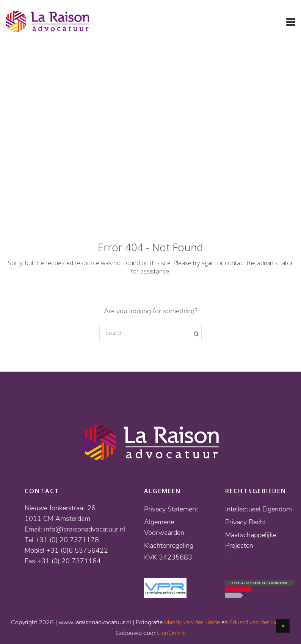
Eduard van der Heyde (258, 622)
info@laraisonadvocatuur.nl (85, 529)
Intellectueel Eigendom (259, 509)
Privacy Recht (246, 522)
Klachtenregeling (169, 546)
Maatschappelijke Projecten (251, 540)
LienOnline (171, 633)
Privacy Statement (171, 509)
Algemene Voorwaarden (164, 527)
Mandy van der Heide (192, 622)
